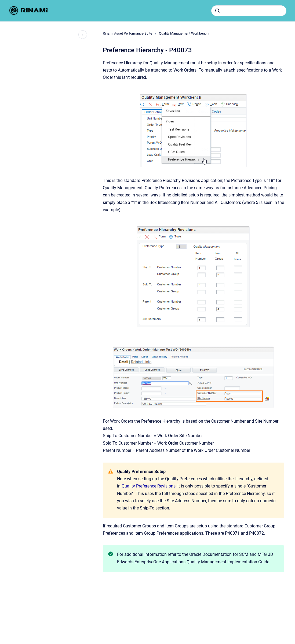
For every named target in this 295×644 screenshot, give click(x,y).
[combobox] (249, 11)
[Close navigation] (83, 35)
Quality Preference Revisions (149, 486)
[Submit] (217, 11)
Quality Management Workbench (184, 33)
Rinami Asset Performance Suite (128, 33)
